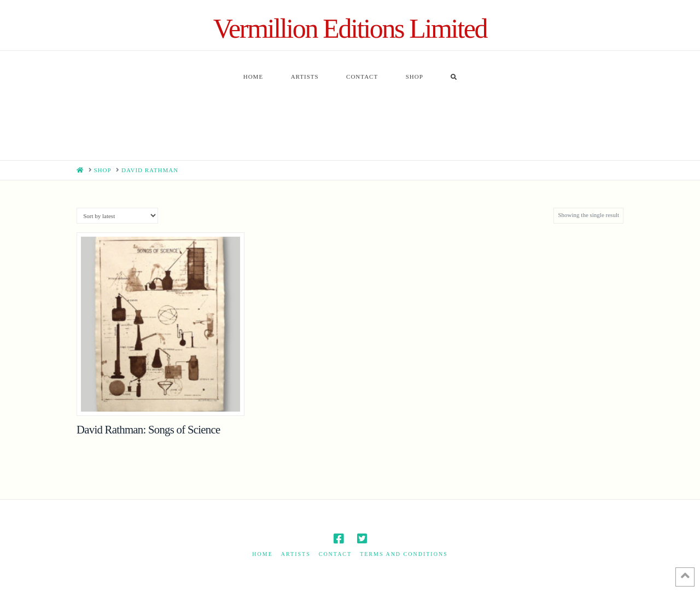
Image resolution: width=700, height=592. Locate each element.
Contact (335, 554)
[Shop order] (117, 216)
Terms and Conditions (404, 554)
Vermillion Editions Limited (350, 28)
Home (262, 554)
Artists (296, 554)
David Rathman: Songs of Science (148, 430)
